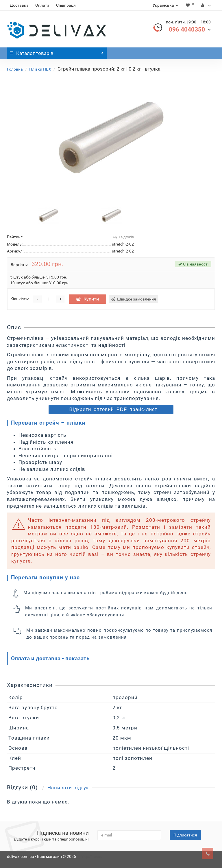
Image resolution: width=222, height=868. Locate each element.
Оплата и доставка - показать (50, 658)
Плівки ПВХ (40, 69)
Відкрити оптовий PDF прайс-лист (112, 409)
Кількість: (20, 299)
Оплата (42, 5)
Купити (87, 299)
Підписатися (185, 835)
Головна (15, 69)
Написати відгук (68, 788)
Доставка (19, 5)
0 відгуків (123, 237)
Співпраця (66, 5)
